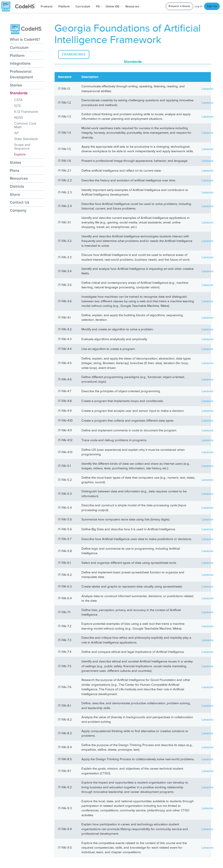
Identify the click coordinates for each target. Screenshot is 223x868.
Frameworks (74, 54)
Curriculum (19, 47)
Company (18, 210)
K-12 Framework (26, 112)
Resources (19, 178)
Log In (199, 6)
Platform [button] (65, 7)
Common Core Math (25, 125)
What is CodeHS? (25, 39)
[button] (48, 7)
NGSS (19, 118)
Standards (19, 93)
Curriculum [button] (84, 7)
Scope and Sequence (22, 147)
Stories (16, 85)
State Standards (26, 139)
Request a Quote (179, 6)
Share (15, 194)
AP (16, 133)
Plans (15, 171)
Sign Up (212, 6)
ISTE (18, 106)
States (15, 162)
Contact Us (20, 202)
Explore (20, 154)
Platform (17, 56)
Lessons (208, 89)
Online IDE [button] (114, 7)
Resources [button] (134, 7)
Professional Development (21, 74)
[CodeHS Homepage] (20, 7)
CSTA (18, 100)
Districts (17, 186)
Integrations (20, 63)
